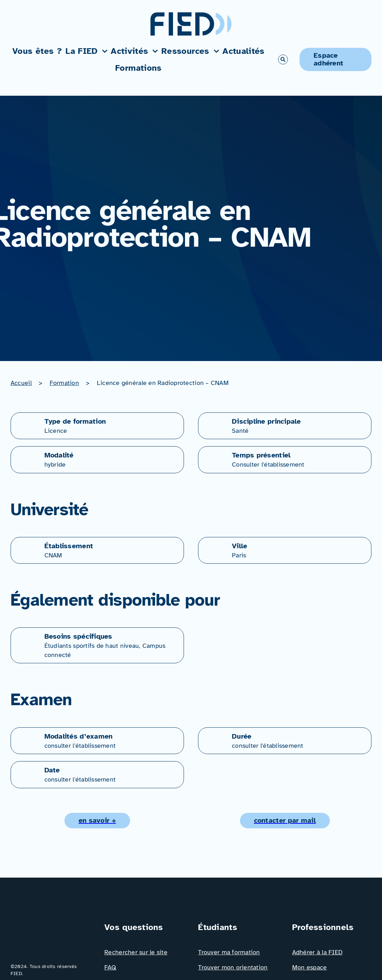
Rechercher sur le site (136, 952)
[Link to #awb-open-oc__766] (283, 59)
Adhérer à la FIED (318, 952)
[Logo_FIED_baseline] (50, 924)
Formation (64, 383)
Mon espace (310, 967)
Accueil (21, 383)
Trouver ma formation (229, 952)
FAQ (110, 967)
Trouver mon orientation (233, 967)
